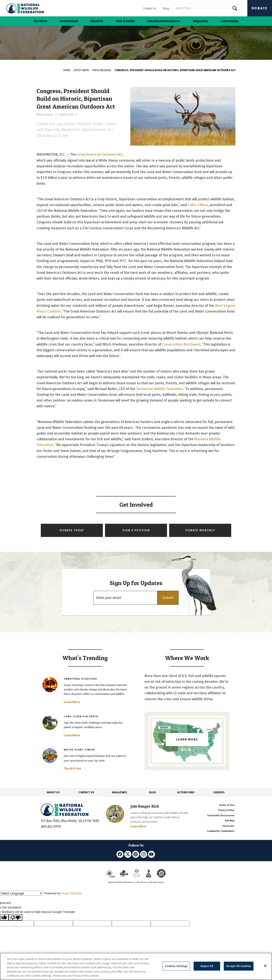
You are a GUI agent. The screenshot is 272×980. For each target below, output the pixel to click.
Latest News (81, 70)
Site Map (230, 821)
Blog (166, 8)
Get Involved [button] (69, 21)
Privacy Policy (226, 810)
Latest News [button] (230, 21)
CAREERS (219, 792)
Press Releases (102, 70)
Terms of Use (227, 805)
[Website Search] (206, 8)
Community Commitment (221, 831)
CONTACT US (86, 792)
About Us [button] (97, 21)
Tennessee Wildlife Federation (159, 389)
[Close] (265, 966)
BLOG (153, 792)
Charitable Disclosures (221, 816)
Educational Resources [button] (164, 21)
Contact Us (150, 8)
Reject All (207, 966)
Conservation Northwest (181, 344)
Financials (228, 826)
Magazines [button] (201, 21)
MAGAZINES (120, 792)
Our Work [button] (40, 21)
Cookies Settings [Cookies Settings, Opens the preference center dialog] (176, 966)
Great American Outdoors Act (100, 154)
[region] (136, 966)
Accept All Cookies (239, 966)
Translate (72, 893)
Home (67, 70)
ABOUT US (53, 792)
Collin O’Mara (198, 205)
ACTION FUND (186, 792)
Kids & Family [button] (125, 21)
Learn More (72, 702)
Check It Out (72, 768)
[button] (168, 598)
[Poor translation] (16, 917)
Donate (260, 8)
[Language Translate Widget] (21, 893)
